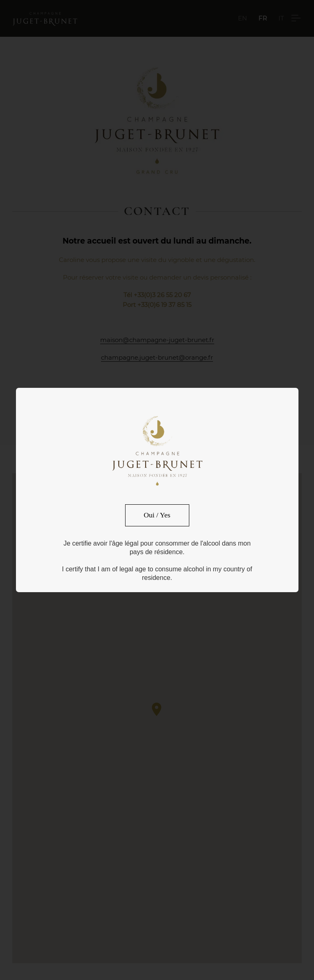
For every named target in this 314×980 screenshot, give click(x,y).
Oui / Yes (157, 515)
